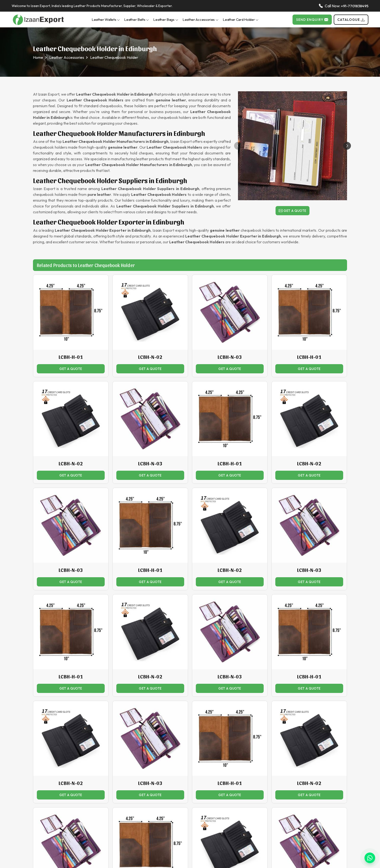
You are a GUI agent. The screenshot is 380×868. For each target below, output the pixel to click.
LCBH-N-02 (150, 357)
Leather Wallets (106, 19)
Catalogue (351, 20)
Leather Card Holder (241, 19)
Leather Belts (137, 19)
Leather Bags (166, 19)
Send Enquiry (312, 20)
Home (38, 57)
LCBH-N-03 (230, 357)
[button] (347, 146)
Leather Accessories (201, 19)
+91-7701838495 (355, 6)
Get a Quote (293, 211)
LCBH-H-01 (71, 357)
